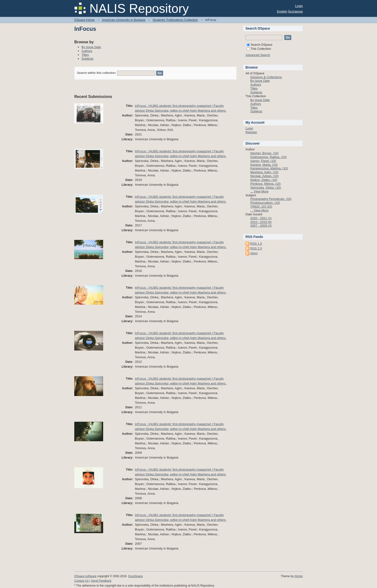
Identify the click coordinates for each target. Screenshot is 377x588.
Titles (85, 55)
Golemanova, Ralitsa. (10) (268, 157)
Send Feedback (101, 581)
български (295, 11)
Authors (87, 51)
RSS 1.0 (256, 244)
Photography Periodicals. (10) (271, 199)
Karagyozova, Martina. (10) (269, 168)
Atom (254, 253)
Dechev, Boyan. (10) (264, 153)
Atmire (298, 576)
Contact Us (82, 581)
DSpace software (85, 576)
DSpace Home (85, 20)
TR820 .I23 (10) (261, 207)
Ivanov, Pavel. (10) (263, 161)
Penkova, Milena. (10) (265, 184)
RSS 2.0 (256, 248)
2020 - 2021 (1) (261, 218)
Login (299, 6)
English (282, 11)
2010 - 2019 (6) (261, 222)
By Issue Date (91, 47)
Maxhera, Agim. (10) (264, 172)
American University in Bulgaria (124, 20)
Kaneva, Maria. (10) (264, 165)
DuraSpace (135, 576)
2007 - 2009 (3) (261, 226)
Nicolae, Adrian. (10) (264, 176)
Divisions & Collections (266, 77)
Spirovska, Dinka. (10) (266, 188)
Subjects (88, 59)
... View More (259, 191)
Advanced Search (258, 55)
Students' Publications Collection (175, 20)
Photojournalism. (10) (265, 203)
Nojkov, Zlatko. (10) (264, 180)
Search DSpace (260, 45)
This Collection (259, 49)
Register (251, 132)
